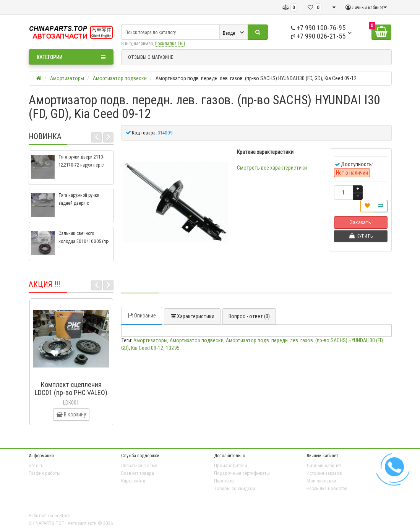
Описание (142, 316)
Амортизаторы (150, 340)
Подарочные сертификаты (242, 473)
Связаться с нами (139, 465)
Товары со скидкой (235, 488)
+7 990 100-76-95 (318, 28)
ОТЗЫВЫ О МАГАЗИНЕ (151, 57)
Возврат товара (138, 473)
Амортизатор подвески (197, 340)
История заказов (324, 473)
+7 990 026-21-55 (318, 36)
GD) (125, 348)
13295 (173, 348)
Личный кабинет (324, 465)
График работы (45, 473)
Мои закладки (321, 481)
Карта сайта (133, 481)
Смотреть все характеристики (272, 168)
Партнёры (224, 481)
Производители (231, 465)
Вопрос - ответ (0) (249, 316)
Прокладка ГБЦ (170, 43)
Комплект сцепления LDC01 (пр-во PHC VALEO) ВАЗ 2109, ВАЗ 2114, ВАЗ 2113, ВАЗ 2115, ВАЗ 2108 (71, 397)
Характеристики (192, 316)
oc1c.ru (36, 465)
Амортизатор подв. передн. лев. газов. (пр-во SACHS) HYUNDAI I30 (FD (304, 340)
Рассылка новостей (327, 488)
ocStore (62, 516)
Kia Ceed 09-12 (147, 348)
